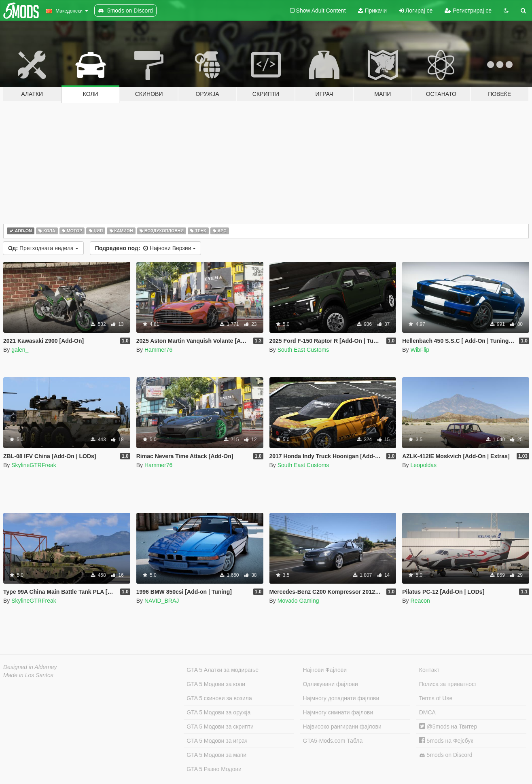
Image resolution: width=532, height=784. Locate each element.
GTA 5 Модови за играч (217, 741)
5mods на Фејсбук (446, 741)
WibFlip (420, 350)
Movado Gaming (298, 601)
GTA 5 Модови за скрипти (220, 727)
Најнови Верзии (146, 248)
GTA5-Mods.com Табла (333, 741)
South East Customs (303, 350)
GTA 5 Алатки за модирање (223, 670)
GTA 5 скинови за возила (219, 698)
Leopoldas (423, 465)
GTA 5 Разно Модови (214, 769)
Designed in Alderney (30, 667)
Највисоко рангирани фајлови (342, 727)
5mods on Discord (446, 755)
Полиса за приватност (448, 684)
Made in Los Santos (28, 675)
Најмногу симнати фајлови (338, 712)
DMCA (427, 712)
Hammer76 (158, 350)
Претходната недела (43, 248)
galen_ (20, 350)
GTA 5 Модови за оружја (218, 712)
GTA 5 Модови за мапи (216, 755)
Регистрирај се (468, 11)
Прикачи (373, 11)
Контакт (429, 670)
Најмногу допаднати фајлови (341, 698)
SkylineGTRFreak (34, 465)
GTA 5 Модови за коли (216, 684)
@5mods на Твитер (448, 727)
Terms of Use (436, 698)
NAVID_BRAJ (162, 601)
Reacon (420, 601)
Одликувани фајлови (331, 684)
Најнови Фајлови (325, 670)
